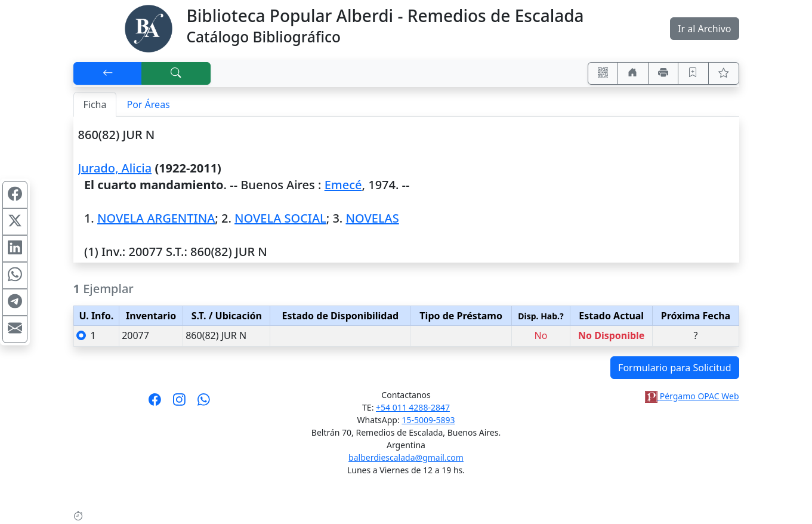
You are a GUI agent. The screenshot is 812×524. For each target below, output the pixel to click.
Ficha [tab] (95, 104)
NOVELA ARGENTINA (156, 218)
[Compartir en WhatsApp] (15, 276)
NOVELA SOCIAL (280, 218)
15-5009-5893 (428, 420)
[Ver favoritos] (724, 73)
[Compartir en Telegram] (15, 303)
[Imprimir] (663, 73)
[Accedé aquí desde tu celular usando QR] (603, 73)
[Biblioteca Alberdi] (149, 27)
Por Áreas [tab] (148, 104)
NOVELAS (372, 218)
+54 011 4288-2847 (413, 407)
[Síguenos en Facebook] (155, 403)
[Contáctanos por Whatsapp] (204, 403)
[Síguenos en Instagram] (179, 403)
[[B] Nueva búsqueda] (176, 73)
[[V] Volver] (108, 73)
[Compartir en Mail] (15, 329)
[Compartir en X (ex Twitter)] (15, 222)
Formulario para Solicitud (674, 368)
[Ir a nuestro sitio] (633, 73)
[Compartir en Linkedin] (15, 249)
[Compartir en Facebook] (15, 195)
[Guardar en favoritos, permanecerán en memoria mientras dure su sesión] (693, 73)
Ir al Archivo (704, 29)
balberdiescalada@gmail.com (406, 457)
